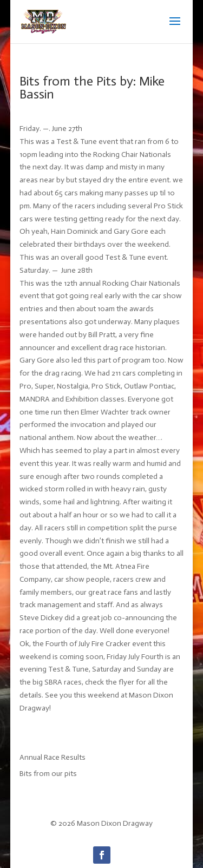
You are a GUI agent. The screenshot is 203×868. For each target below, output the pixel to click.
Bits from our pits (48, 774)
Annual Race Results (53, 757)
